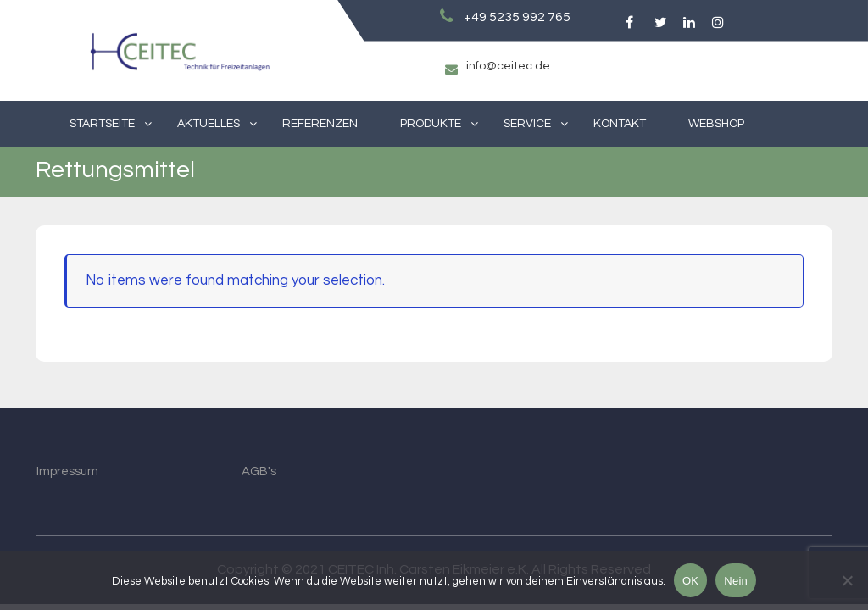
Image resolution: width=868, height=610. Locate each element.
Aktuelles (209, 124)
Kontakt (620, 124)
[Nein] (847, 580)
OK (690, 581)
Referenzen (320, 124)
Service (527, 124)
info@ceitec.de (508, 66)
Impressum (67, 471)
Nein (736, 581)
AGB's (259, 471)
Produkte (431, 124)
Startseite (102, 124)
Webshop (716, 124)
